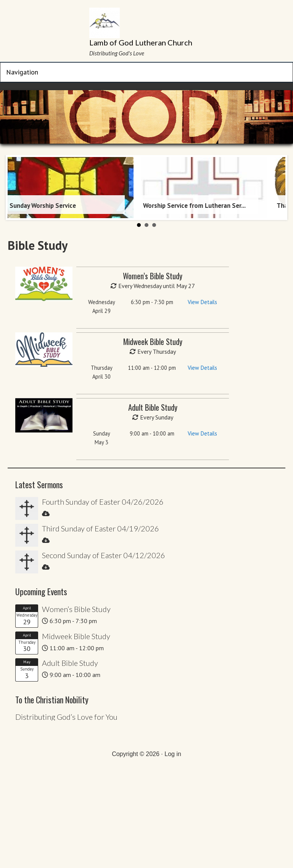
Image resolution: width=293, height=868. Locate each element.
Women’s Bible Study (76, 609)
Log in (173, 754)
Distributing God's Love (117, 53)
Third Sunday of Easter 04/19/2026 (101, 528)
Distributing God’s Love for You (66, 717)
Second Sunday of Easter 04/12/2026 (104, 555)
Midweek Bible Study (76, 636)
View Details (202, 302)
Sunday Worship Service (43, 206)
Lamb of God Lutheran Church (141, 42)
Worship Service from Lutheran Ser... (194, 206)
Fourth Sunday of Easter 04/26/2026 (103, 502)
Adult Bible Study (70, 663)
